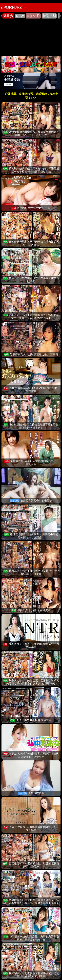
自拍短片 (33, 16)
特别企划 (49, 16)
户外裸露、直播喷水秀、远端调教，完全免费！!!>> (31, 96)
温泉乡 (8, 16)
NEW (20, 16)
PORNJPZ (11, 7)
